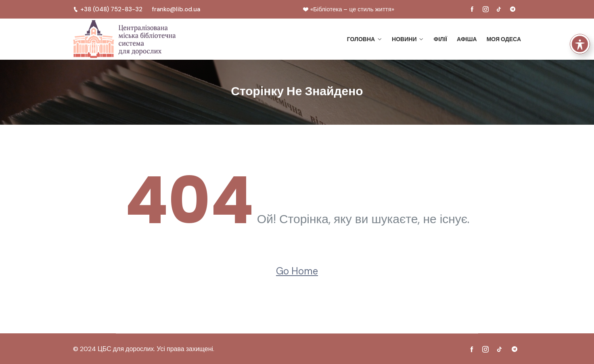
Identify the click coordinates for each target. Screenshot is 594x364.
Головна (361, 39)
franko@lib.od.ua (176, 9)
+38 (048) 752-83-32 (108, 9)
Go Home (297, 271)
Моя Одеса (504, 39)
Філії (440, 39)
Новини (404, 39)
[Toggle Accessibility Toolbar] (580, 30)
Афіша (467, 39)
